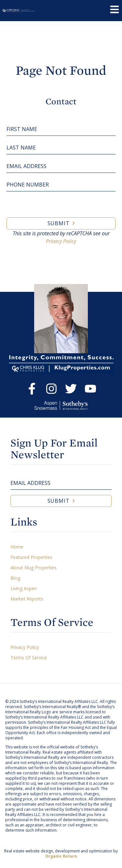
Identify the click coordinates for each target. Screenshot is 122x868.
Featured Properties (31, 557)
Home (17, 547)
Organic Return (61, 856)
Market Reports (27, 599)
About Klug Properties (34, 568)
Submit (59, 223)
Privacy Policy (61, 241)
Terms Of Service (29, 658)
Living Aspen (24, 588)
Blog (15, 578)
